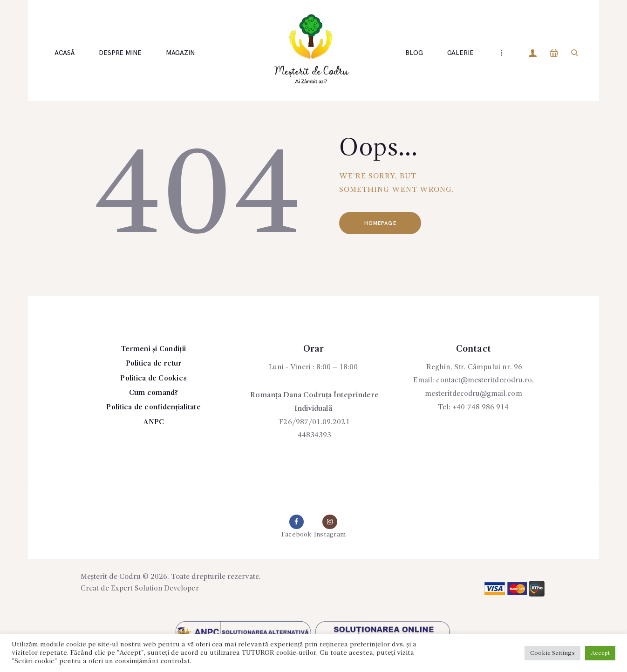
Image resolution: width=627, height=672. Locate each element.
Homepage (382, 224)
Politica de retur (154, 364)
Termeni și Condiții (154, 349)
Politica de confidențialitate (154, 407)
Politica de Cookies (153, 379)
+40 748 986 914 (481, 407)
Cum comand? (153, 393)
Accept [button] (600, 653)
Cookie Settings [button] (553, 653)
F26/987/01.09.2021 (314, 422)
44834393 (314, 435)
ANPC (154, 422)
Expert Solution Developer (156, 590)
